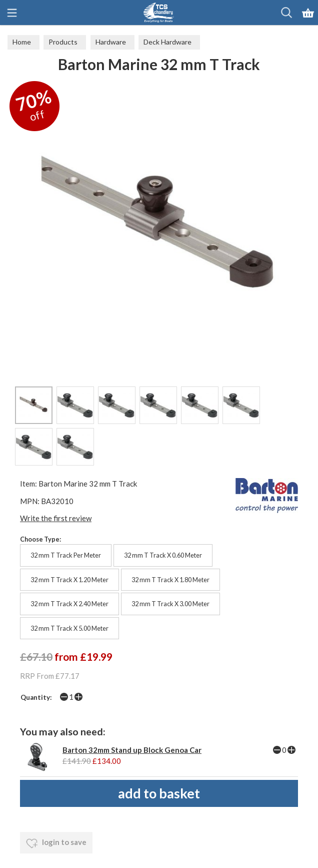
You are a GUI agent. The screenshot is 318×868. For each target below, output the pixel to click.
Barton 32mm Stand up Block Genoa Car (132, 750)
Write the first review (56, 518)
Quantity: (36, 697)
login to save (56, 843)
